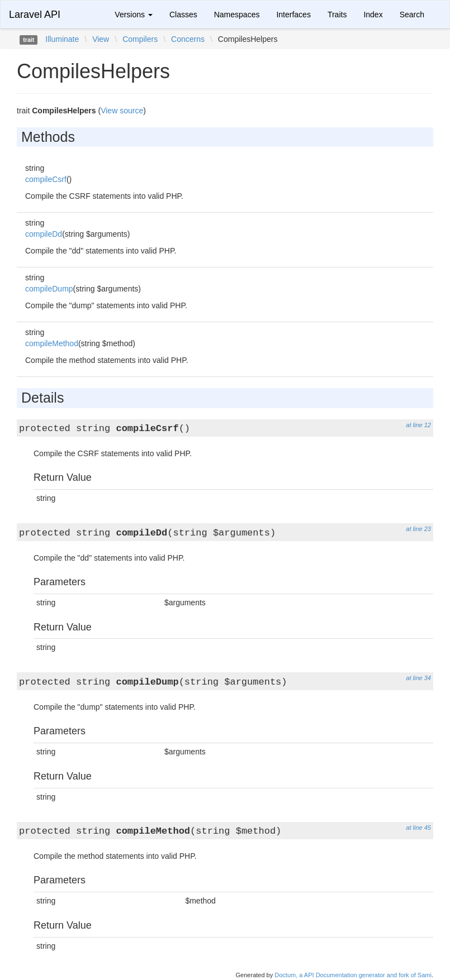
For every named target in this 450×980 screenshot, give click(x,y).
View (101, 39)
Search (412, 15)
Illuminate (62, 39)
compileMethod (52, 343)
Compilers (140, 39)
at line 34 (418, 678)
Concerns (188, 39)
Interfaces (293, 15)
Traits (337, 15)
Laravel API (35, 15)
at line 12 (418, 425)
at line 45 (418, 828)
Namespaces (237, 15)
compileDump (49, 289)
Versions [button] (134, 15)
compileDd (44, 234)
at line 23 (418, 529)
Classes (183, 15)
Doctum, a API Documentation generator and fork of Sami (353, 975)
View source (122, 111)
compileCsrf (46, 179)
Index (373, 15)
